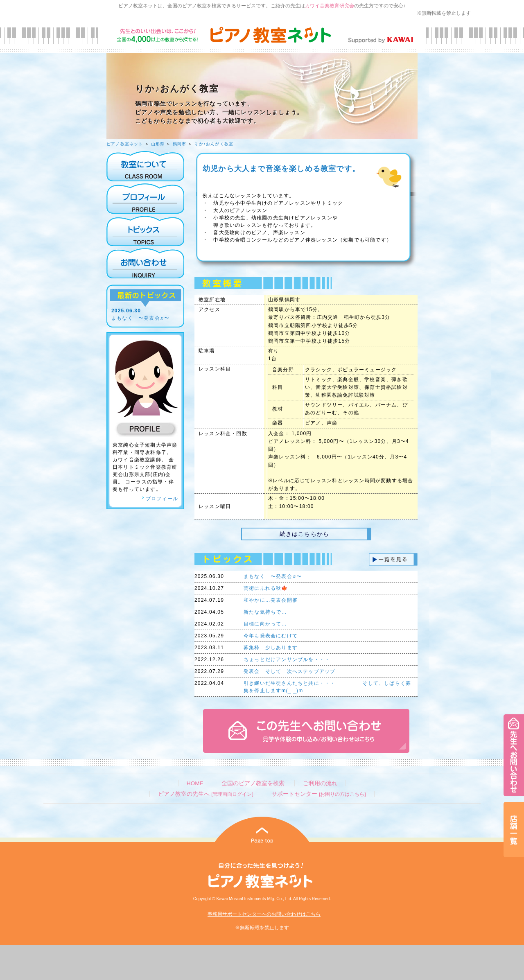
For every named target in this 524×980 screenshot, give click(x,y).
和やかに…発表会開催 (271, 600)
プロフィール (160, 499)
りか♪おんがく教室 (214, 144)
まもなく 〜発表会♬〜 (140, 318)
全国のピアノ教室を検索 (253, 783)
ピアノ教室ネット (125, 144)
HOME (195, 783)
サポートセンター (318, 794)
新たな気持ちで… (265, 612)
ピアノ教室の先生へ (206, 794)
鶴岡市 (180, 144)
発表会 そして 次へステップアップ (289, 671)
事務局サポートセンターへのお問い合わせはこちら (264, 914)
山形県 (158, 144)
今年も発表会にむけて (271, 636)
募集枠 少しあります (271, 648)
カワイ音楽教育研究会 (330, 6)
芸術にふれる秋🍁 (266, 588)
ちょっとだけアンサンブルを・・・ (287, 659)
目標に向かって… (265, 624)
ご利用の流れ (320, 783)
